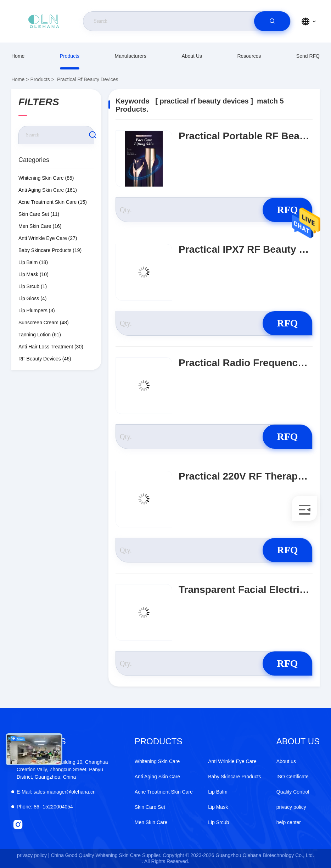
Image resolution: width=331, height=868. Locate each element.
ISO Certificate (293, 777)
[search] (272, 21)
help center (289, 822)
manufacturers (130, 56)
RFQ (287, 210)
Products (70, 56)
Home (18, 56)
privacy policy (291, 807)
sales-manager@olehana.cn (56, 792)
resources (249, 56)
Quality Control (293, 792)
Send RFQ (308, 56)
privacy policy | (33, 855)
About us (192, 56)
